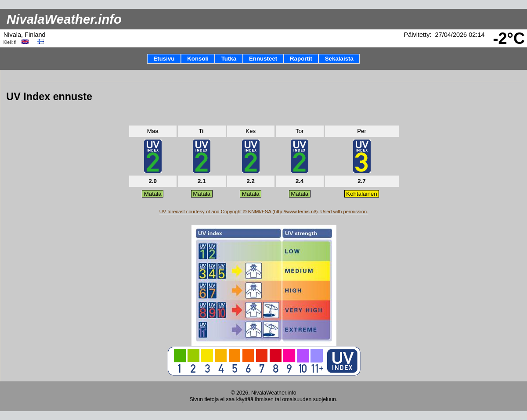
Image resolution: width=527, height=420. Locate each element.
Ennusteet (263, 59)
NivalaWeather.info (64, 19)
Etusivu (164, 59)
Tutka (229, 59)
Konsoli (198, 59)
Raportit (301, 59)
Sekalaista (339, 59)
